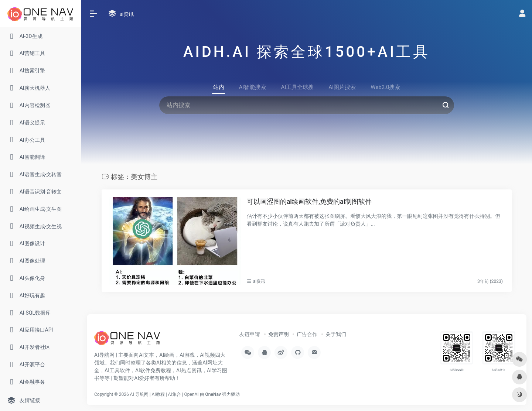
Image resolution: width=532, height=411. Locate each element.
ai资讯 (259, 281)
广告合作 (307, 334)
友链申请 (250, 334)
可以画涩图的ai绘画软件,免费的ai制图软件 (309, 201)
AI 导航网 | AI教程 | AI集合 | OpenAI (164, 394)
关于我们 (336, 334)
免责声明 (279, 334)
